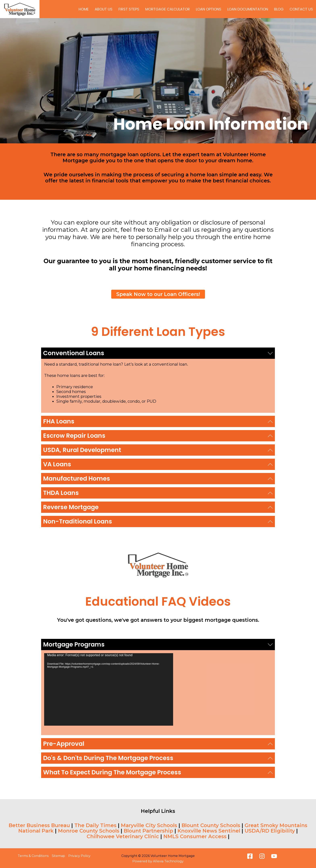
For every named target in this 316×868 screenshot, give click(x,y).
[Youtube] (274, 856)
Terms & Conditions (33, 856)
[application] (109, 689)
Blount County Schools (211, 825)
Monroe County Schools (89, 831)
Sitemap (58, 856)
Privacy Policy (79, 856)
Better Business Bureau (39, 825)
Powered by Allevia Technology (158, 861)
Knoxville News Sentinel (209, 831)
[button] (158, 353)
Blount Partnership (148, 831)
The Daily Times (95, 825)
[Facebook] (250, 856)
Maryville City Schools (149, 825)
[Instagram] (262, 856)
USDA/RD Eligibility (270, 831)
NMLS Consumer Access (195, 836)
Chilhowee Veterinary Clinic (123, 836)
